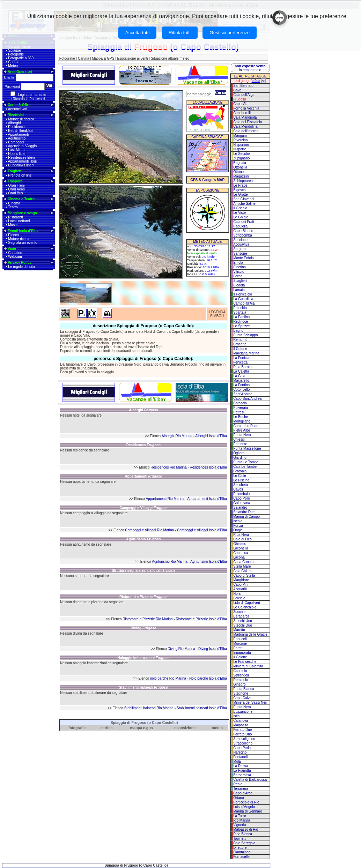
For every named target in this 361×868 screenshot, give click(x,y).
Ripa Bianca (243, 834)
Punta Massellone (247, 448)
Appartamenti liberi (23, 161)
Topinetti (240, 839)
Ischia (238, 521)
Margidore (241, 580)
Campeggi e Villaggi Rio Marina (149, 530)
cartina (107, 728)
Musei (13, 225)
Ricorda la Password (29, 99)
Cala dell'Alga (244, 95)
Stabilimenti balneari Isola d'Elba (202, 708)
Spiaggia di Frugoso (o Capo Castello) (144, 723)
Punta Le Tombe (246, 462)
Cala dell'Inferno (246, 131)
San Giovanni (244, 199)
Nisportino (241, 145)
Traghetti (15, 171)
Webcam (15, 257)
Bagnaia (240, 163)
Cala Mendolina (245, 126)
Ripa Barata (242, 367)
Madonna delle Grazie (250, 634)
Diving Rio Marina (181, 649)
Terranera (241, 789)
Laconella (241, 548)
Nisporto (240, 149)
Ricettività (16, 115)
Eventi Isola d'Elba (23, 231)
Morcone (240, 643)
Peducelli (240, 639)
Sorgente (240, 249)
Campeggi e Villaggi (143, 508)
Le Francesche (245, 662)
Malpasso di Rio (246, 829)
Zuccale (239, 612)
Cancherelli (242, 113)
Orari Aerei (16, 189)
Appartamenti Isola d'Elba (207, 499)
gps (150, 728)
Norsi (237, 594)
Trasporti (15, 181)
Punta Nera (242, 435)
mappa (136, 728)
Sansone (240, 253)
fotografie (77, 728)
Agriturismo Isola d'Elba (209, 562)
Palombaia (241, 494)
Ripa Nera (241, 535)
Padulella (240, 226)
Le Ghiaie (241, 217)
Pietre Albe (242, 430)
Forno (238, 276)
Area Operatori (20, 72)
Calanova (241, 721)
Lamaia (239, 290)
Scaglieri (240, 281)
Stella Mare (242, 566)
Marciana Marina (246, 353)
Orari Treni (16, 185)
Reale (238, 784)
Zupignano (241, 158)
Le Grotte (241, 194)
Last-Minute (17, 150)
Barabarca (241, 616)
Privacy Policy (20, 263)
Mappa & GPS (103, 58)
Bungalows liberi (21, 165)
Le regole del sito (21, 267)
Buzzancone (243, 712)
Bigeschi (240, 190)
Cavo (237, 90)
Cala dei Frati (244, 222)
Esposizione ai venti (132, 58)
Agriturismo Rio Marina (170, 562)
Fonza (238, 526)
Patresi (239, 412)
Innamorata (242, 653)
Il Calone (240, 657)
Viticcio (239, 272)
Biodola (239, 285)
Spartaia (240, 312)
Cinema (14, 203)
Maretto (239, 630)
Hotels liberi (17, 154)
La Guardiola (243, 299)
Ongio (238, 530)
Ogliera (239, 453)
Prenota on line (20, 175)
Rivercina (241, 140)
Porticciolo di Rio (246, 802)
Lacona (239, 557)
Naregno (240, 752)
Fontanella (241, 757)
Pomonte (240, 444)
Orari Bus (15, 193)
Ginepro (240, 684)
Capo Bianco (243, 231)
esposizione (185, 728)
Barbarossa (242, 775)
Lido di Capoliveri (247, 603)
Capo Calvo (242, 698)
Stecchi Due (243, 625)
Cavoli (238, 489)
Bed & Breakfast (21, 131)
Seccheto (241, 485)
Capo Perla (242, 748)
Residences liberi (21, 158)
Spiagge (14, 50)
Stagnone (241, 693)
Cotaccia (240, 403)
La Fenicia (241, 358)
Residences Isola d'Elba (208, 467)
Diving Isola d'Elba (213, 649)
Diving (143, 628)
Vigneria (240, 825)
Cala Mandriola (245, 117)
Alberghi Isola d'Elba (211, 436)
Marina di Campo (246, 517)
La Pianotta (242, 770)
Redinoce (241, 321)
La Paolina (241, 317)
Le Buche (241, 417)
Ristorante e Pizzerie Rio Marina (148, 619)
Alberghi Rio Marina (177, 436)
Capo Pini (241, 585)
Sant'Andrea (243, 394)
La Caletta (241, 371)
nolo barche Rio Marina (168, 678)
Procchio (240, 308)
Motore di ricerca (21, 119)
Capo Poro (242, 498)
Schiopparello (244, 181)
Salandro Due (244, 512)
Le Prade (240, 185)
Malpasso (241, 725)
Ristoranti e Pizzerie (143, 597)
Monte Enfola (244, 258)
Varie (12, 249)
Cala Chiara (242, 571)
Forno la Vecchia (246, 108)
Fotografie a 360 (21, 58)
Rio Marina (242, 820)
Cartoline (15, 253)
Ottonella (240, 167)
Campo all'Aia (244, 303)
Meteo (13, 66)
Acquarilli (240, 589)
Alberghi (14, 123)
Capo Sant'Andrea (247, 399)
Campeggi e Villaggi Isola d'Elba (202, 530)
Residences (143, 445)
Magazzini (241, 176)
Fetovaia (240, 471)
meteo (217, 728)
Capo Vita (241, 104)
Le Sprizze (241, 326)
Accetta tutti (138, 33)
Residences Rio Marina (168, 467)
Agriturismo (17, 138)
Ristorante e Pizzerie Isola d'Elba (201, 619)
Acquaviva (241, 244)
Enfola (238, 263)
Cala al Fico (242, 539)
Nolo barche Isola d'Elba (208, 678)
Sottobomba (243, 235)
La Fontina (241, 385)
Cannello (240, 671)
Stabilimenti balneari (144, 687)
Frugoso (240, 99)
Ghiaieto (240, 544)
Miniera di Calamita (248, 666)
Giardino (240, 458)
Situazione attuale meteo (170, 58)
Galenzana (242, 503)
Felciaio (239, 598)
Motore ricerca (19, 239)
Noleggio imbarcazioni (143, 658)
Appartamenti (18, 134)
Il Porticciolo (243, 294)
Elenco (13, 235)
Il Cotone (240, 349)
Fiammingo (242, 852)
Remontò (240, 340)
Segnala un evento (23, 243)
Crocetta (240, 344)
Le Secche (241, 154)
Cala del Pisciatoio (248, 122)
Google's (207, 180)
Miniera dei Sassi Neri (250, 702)
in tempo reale (250, 68)
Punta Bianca (244, 689)
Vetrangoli (241, 675)
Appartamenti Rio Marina (165, 499)
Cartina (14, 62)
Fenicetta (240, 362)
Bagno (238, 331)
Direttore (240, 848)
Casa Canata (243, 562)
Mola (237, 761)
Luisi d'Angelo (244, 807)
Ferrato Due (242, 730)
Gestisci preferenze (230, 33)
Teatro (13, 207)
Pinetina (240, 267)
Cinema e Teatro (21, 199)
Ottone (238, 172)
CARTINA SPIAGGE (207, 137)
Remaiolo (241, 680)
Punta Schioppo (246, 335)
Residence (16, 127)
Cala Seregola (244, 843)
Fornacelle (241, 857)
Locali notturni (19, 221)
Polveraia (241, 408)
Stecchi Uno (243, 621)
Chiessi (239, 439)
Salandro (240, 507)
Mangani (240, 136)
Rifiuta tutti (180, 33)
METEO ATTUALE (207, 242)
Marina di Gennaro (248, 811)
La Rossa (241, 766)
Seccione (240, 240)
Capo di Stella (244, 575)
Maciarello (241, 380)
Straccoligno (243, 743)
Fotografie (16, 54)
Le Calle (240, 476)
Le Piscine (241, 480)
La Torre (240, 816)
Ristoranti (15, 217)
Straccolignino (244, 739)
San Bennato (243, 86)
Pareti (238, 648)
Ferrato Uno (242, 734)
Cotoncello (241, 390)
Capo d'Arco (243, 793)
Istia (236, 716)
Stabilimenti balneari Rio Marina (149, 708)
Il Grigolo (240, 208)
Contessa (241, 553)
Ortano (239, 798)
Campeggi (16, 142)
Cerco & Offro (19, 105)
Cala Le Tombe (245, 467)
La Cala (239, 376)
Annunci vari (18, 109)
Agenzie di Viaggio (23, 146)
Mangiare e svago (22, 213)
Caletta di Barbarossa (250, 780)
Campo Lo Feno (246, 426)
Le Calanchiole (245, 607)
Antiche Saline (244, 204)
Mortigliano (242, 421)
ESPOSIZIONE (208, 190)
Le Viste (240, 213)
